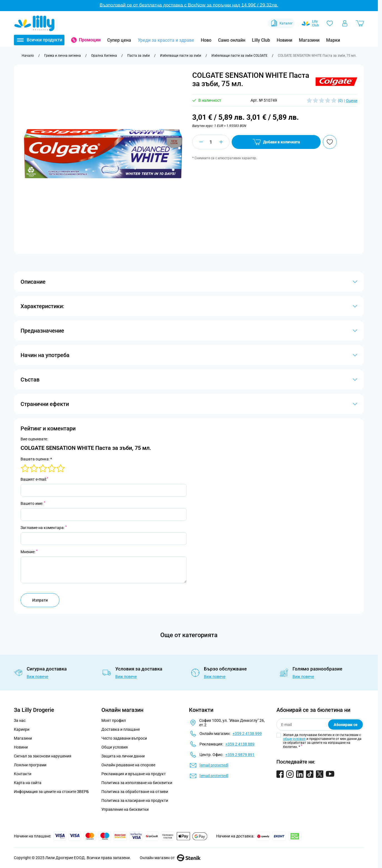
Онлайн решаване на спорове (128, 765)
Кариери (22, 729)
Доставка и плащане (121, 729)
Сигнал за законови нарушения (43, 756)
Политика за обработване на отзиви (135, 792)
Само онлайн (232, 40)
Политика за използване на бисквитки (137, 783)
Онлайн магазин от (170, 858)
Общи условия (115, 747)
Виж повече (37, 677)
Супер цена (119, 40)
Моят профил (114, 720)
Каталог (281, 23)
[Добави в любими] (330, 142)
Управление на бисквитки (125, 809)
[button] (336, 82)
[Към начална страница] (28, 56)
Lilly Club (261, 40)
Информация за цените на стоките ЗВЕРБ (51, 792)
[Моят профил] (345, 23)
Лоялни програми (30, 765)
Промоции (90, 40)
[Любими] (330, 23)
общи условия (294, 739)
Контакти (23, 774)
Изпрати (40, 600)
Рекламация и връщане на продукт (134, 774)
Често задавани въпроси (124, 738)
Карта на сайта (28, 783)
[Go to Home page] (34, 23)
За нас (20, 720)
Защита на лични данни (123, 756)
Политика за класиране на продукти (135, 800)
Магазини (309, 40)
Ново (206, 40)
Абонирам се (346, 725)
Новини (284, 40)
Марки (333, 40)
